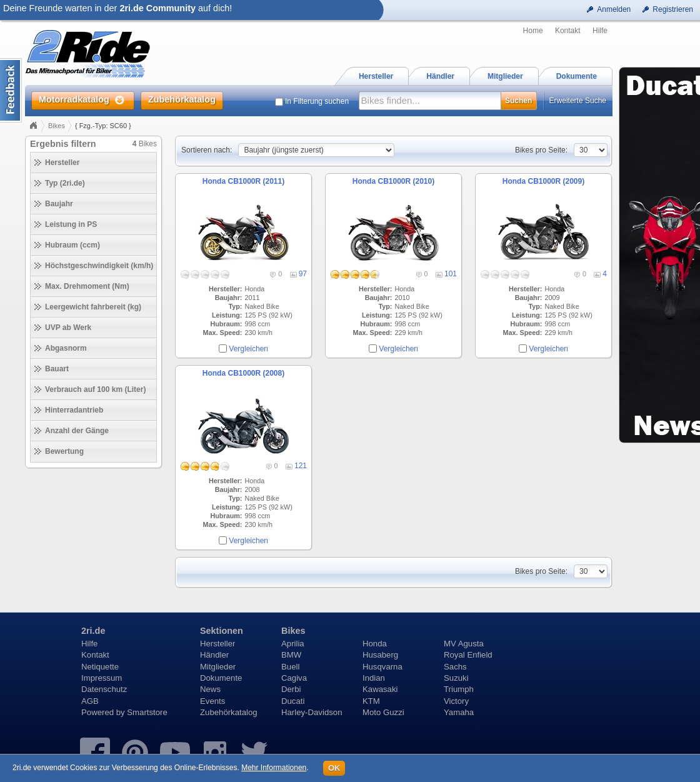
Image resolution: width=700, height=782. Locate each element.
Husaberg (380, 655)
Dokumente (221, 678)
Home (533, 31)
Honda (375, 644)
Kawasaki (380, 689)
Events (212, 701)
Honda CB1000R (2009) (543, 181)
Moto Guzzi (383, 712)
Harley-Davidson (312, 712)
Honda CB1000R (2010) (393, 181)
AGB (90, 701)
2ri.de (93, 631)
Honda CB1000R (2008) (243, 373)
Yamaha (459, 712)
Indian (374, 678)
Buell (290, 667)
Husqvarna (382, 667)
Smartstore (147, 712)
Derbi (291, 689)
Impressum (102, 678)
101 (451, 274)
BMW (291, 655)
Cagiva (294, 678)
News (210, 689)
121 (301, 466)
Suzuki (456, 678)
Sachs (455, 667)
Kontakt (568, 31)
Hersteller (217, 644)
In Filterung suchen (317, 101)
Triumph (459, 689)
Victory (456, 701)
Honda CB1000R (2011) (243, 181)
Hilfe (600, 31)
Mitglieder (218, 667)
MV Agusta (464, 644)
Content (11, 90)
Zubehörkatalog (229, 712)
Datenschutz (104, 689)
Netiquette (100, 667)
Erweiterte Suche (578, 101)
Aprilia (293, 644)
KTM (371, 701)
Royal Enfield (468, 655)
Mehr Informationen (274, 768)
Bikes (57, 126)
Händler (214, 655)
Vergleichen (248, 349)
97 (303, 274)
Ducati (293, 701)
